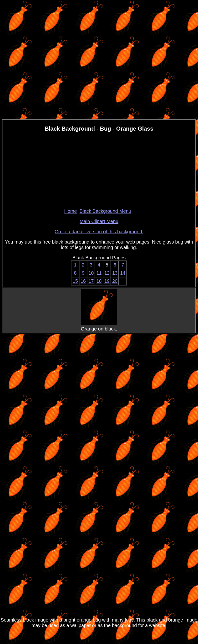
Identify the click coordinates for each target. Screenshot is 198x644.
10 (91, 273)
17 (91, 281)
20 (115, 281)
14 (123, 273)
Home (70, 211)
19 (107, 281)
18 (99, 281)
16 (83, 281)
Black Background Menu (105, 211)
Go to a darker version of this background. (99, 232)
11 (99, 273)
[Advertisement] (99, 170)
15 (75, 281)
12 (107, 273)
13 (115, 273)
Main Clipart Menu (99, 221)
